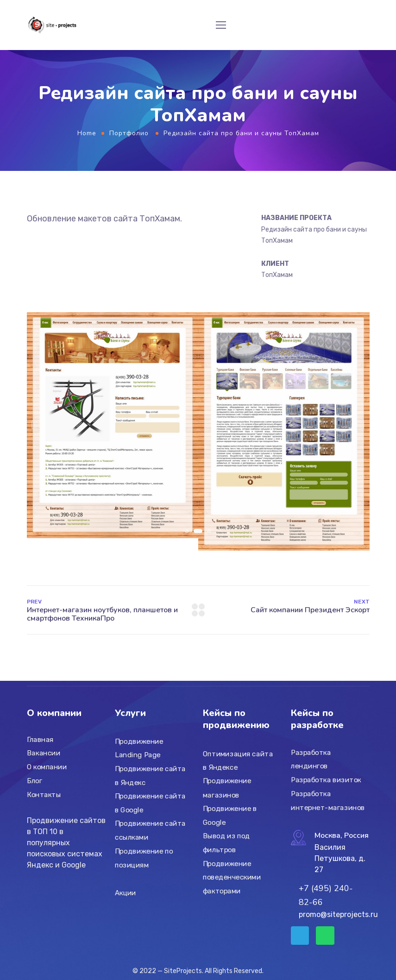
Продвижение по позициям (144, 858)
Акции (125, 893)
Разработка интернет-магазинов (328, 801)
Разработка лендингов (311, 760)
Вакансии (44, 753)
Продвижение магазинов (227, 788)
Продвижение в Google (230, 816)
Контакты (44, 794)
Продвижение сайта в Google (150, 803)
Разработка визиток (326, 780)
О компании (47, 767)
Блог (35, 781)
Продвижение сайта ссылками (150, 831)
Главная (40, 740)
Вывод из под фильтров (226, 843)
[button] (34, 424)
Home (87, 133)
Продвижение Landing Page (139, 748)
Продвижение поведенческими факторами (232, 877)
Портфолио (129, 133)
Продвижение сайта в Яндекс (150, 776)
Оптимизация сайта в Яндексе (238, 761)
